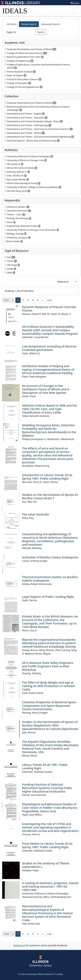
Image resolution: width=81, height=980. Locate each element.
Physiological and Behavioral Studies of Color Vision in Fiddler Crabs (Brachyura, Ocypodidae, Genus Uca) (50, 808)
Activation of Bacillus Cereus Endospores (50, 557)
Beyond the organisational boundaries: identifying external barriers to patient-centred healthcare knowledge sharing (49, 643)
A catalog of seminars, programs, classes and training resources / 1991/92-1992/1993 (50, 886)
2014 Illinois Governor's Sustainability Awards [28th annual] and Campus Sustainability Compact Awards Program (50, 330)
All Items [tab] (12, 24)
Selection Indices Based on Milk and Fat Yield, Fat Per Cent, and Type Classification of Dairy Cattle (49, 409)
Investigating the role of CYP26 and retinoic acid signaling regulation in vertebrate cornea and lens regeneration (50, 827)
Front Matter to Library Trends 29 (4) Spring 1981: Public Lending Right (47, 845)
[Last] (49, 300)
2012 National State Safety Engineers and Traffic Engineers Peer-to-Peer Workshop (48, 666)
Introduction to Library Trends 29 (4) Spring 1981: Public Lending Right (47, 477)
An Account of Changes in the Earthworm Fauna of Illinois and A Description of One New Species (46, 389)
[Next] (43, 300)
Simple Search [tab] (29, 24)
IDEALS (15, 11)
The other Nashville (35, 514)
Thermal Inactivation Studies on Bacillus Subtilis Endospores (50, 579)
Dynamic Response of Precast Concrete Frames (49, 309)
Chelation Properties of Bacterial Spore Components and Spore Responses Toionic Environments (49, 706)
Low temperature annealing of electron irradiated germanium (49, 348)
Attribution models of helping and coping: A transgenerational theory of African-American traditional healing (48, 370)
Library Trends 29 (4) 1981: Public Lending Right (45, 767)
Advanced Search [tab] (51, 24)
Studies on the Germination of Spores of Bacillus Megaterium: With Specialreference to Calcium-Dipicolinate (50, 725)
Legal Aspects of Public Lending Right (48, 597)
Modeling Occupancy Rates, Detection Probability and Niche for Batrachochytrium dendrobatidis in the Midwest (49, 430)
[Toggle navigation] (77, 11)
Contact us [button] (19, 945)
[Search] (20, 32)
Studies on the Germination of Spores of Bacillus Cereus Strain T (50, 496)
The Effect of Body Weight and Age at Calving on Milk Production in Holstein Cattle (49, 686)
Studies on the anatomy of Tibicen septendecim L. (46, 865)
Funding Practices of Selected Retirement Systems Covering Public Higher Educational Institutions (47, 788)
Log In (75, 3)
